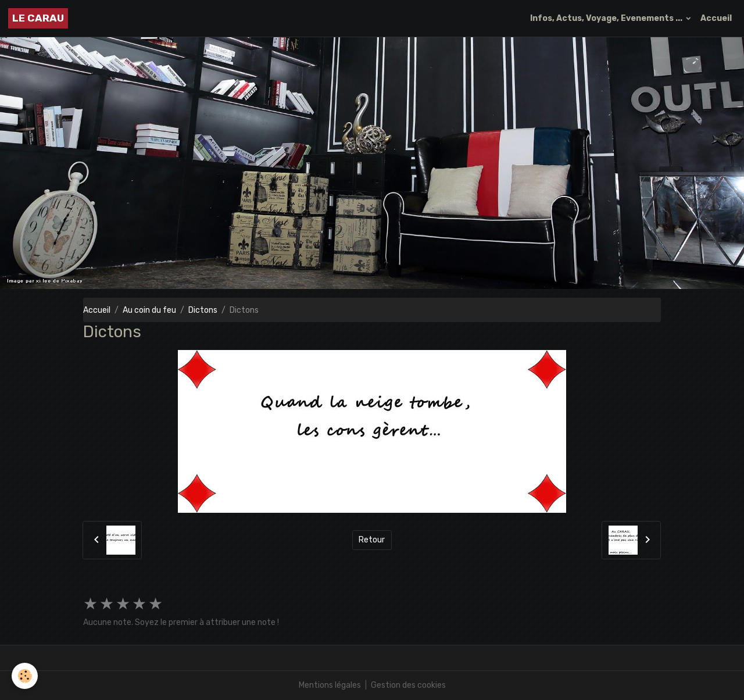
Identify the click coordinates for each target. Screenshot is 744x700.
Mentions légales (330, 685)
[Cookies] (25, 676)
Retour (372, 540)
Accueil (716, 18)
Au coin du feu (149, 310)
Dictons (203, 310)
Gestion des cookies (408, 685)
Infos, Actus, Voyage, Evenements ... (607, 18)
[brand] (38, 18)
